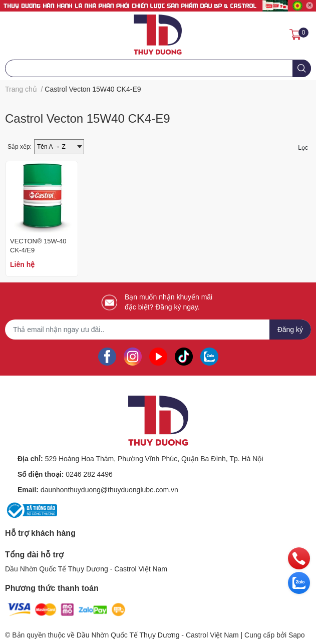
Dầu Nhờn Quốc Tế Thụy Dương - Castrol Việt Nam (86, 569)
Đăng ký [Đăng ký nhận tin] (290, 330)
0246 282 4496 (89, 474)
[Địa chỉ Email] (158, 330)
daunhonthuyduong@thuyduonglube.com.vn (109, 490)
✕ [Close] (309, 5)
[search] (302, 68)
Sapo (297, 635)
